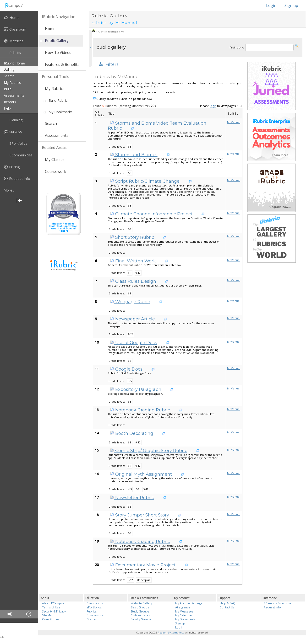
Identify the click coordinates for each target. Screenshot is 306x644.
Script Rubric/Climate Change (145, 181)
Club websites (140, 615)
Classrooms (95, 603)
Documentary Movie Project (143, 565)
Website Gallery (141, 603)
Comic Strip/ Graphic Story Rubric (149, 451)
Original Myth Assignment (141, 474)
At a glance (183, 607)
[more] (19, 190)
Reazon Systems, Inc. (171, 633)
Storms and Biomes (134, 155)
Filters (108, 64)
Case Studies (51, 619)
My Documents (185, 619)
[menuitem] (19, 17)
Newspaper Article (133, 319)
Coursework (95, 615)
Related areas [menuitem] (54, 148)
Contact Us (227, 607)
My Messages (184, 611)
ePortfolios (94, 607)
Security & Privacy (54, 611)
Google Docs (126, 369)
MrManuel (234, 122)
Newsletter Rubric (132, 498)
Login (269, 5)
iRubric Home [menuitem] (14, 63)
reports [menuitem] (10, 102)
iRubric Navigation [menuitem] (59, 17)
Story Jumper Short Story (140, 515)
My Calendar (184, 615)
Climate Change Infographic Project (151, 214)
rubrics (102, 32)
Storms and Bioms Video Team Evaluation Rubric (157, 126)
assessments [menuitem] (14, 95)
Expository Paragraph (136, 389)
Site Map (48, 615)
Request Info (272, 607)
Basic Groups (140, 607)
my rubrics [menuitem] (12, 82)
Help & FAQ (228, 603)
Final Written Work (133, 261)
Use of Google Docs (134, 343)
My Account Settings (189, 603)
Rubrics (92, 611)
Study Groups (140, 611)
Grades (92, 619)
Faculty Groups (141, 619)
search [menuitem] (9, 76)
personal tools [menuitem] (55, 77)
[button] (297, 45)
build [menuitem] (8, 89)
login (213, 106)
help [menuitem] (7, 108)
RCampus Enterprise (278, 603)
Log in (179, 627)
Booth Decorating (132, 433)
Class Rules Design (133, 281)
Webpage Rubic (130, 302)
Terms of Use (51, 607)
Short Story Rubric (132, 237)
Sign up (291, 5)
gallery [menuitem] (9, 70)
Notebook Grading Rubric (140, 410)
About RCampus (53, 603)
